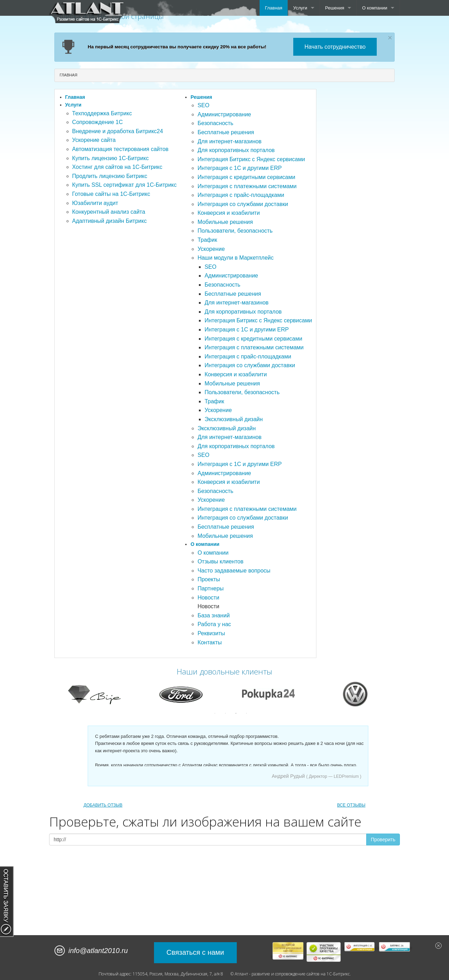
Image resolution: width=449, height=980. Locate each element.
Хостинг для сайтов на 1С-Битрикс (117, 167)
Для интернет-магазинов (229, 141)
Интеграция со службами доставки (243, 204)
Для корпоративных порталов (236, 150)
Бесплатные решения (226, 132)
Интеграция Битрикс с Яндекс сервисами (251, 159)
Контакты (210, 642)
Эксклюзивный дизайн (234, 419)
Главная (273, 8)
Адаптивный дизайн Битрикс (110, 221)
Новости (208, 598)
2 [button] (226, 713)
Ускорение (211, 249)
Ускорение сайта (94, 140)
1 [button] (215, 713)
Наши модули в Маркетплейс (236, 258)
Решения (335, 8)
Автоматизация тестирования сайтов (120, 149)
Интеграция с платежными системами (247, 186)
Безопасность (215, 123)
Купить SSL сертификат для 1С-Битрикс (125, 185)
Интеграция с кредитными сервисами (246, 177)
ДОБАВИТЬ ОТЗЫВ (103, 805)
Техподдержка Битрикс (102, 113)
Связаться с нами (195, 952)
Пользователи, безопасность (235, 231)
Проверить (383, 839)
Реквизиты (211, 633)
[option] (94, 694)
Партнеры (210, 588)
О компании (375, 8)
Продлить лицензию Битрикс (110, 176)
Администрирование (224, 114)
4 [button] (247, 713)
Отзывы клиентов (220, 561)
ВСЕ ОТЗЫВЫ (351, 805)
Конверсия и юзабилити (229, 213)
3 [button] (236, 713)
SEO (203, 105)
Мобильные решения (225, 222)
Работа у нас (214, 624)
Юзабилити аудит (95, 203)
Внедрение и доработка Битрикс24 (118, 131)
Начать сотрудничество (335, 47)
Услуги (300, 8)
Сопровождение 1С (98, 122)
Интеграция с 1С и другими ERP (240, 168)
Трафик (207, 240)
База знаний (214, 615)
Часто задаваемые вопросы (234, 571)
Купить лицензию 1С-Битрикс (110, 158)
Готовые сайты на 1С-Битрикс (111, 194)
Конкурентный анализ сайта (109, 212)
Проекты (209, 579)
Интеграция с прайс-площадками (241, 195)
